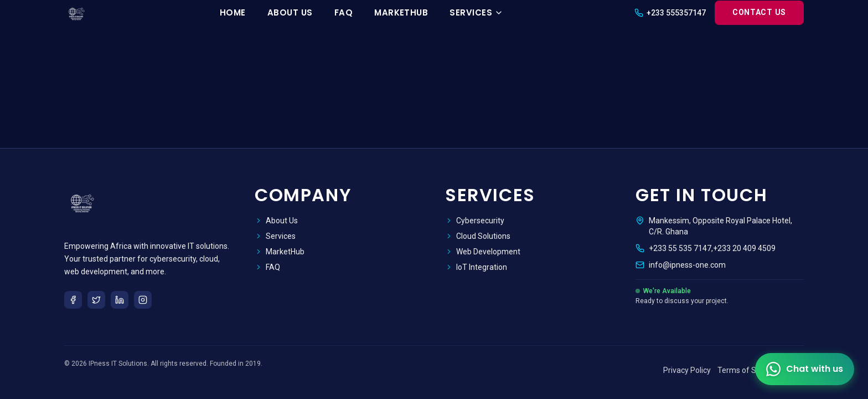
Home (233, 12)
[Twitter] (96, 300)
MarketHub (401, 12)
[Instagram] (143, 300)
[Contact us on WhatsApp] (805, 369)
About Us (290, 12)
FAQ (343, 12)
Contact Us (759, 12)
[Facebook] (73, 300)
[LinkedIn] (120, 300)
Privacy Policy (687, 370)
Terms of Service (747, 370)
